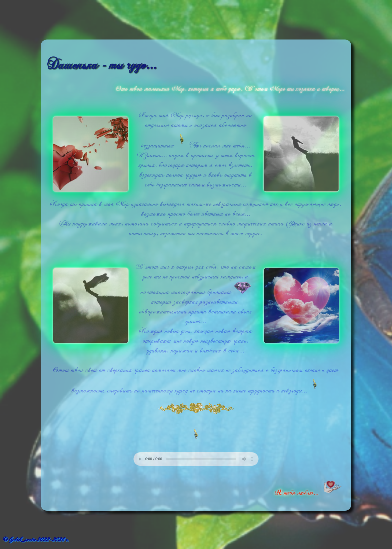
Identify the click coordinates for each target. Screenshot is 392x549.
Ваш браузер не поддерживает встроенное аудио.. (196, 459)
